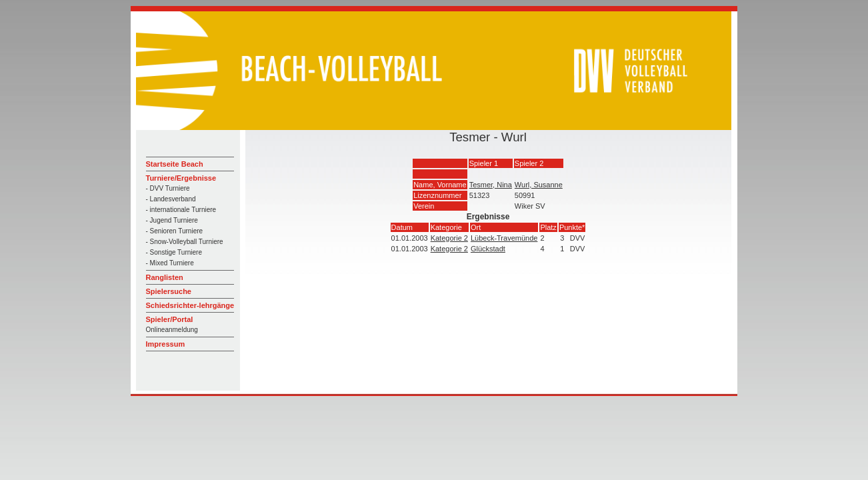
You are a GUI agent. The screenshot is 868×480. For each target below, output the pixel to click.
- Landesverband (171, 199)
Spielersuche (169, 291)
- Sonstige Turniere (174, 252)
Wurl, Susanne (539, 185)
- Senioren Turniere (175, 231)
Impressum (166, 344)
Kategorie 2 (449, 238)
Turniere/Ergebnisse (181, 178)
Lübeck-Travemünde (504, 238)
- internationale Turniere (181, 210)
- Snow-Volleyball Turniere (185, 242)
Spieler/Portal (170, 319)
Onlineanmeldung (172, 330)
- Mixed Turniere (170, 263)
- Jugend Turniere (172, 220)
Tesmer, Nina (491, 185)
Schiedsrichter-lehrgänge (190, 305)
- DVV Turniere (168, 188)
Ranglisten (165, 277)
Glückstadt (488, 249)
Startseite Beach (175, 164)
